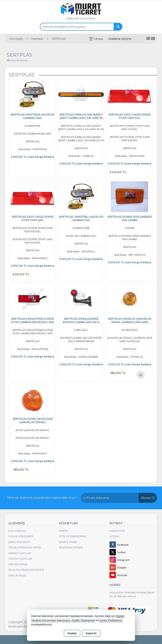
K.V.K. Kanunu (17, 531)
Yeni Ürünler (17, 576)
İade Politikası (18, 564)
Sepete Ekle (141, 375)
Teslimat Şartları (20, 559)
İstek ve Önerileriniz (73, 536)
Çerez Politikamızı (111, 620)
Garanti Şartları (20, 553)
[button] (96, 39)
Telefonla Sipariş (71, 548)
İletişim (114, 536)
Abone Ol (148, 498)
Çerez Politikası (19, 542)
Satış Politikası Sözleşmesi (26, 570)
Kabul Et (91, 633)
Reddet (72, 633)
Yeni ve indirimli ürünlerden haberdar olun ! (42, 498)
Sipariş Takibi (68, 542)
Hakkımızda (117, 531)
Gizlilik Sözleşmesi (21, 536)
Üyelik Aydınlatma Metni (25, 548)
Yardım (63, 531)
